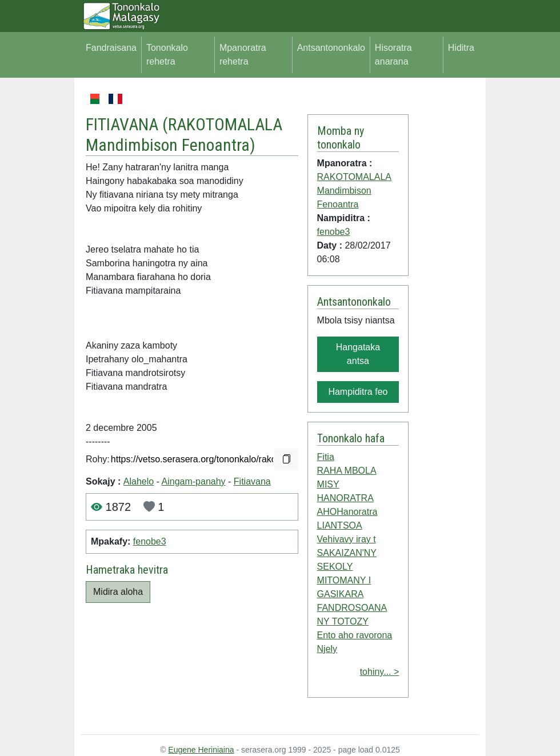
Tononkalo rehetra (167, 55)
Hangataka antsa (358, 354)
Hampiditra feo (358, 392)
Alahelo (139, 481)
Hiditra (461, 48)
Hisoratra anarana (393, 55)
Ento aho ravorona (355, 635)
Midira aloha (118, 592)
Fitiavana (252, 481)
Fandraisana (111, 48)
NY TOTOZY (343, 621)
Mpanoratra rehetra (243, 55)
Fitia (326, 457)
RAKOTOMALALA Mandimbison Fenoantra (184, 135)
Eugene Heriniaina (201, 750)
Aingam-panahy (194, 481)
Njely (327, 649)
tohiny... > (380, 672)
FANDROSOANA (352, 608)
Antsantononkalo (331, 48)
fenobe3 (150, 541)
